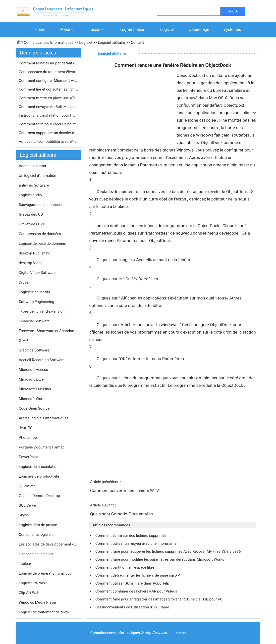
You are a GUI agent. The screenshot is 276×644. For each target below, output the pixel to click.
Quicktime (27, 486)
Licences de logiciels (36, 554)
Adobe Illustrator (33, 166)
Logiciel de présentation (39, 467)
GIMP (24, 341)
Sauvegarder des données (40, 205)
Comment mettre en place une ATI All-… (49, 98)
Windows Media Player (38, 602)
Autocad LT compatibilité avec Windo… (49, 142)
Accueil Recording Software (42, 360)
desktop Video (31, 263)
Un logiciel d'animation (38, 176)
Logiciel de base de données (42, 244)
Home (40, 29)
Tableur (25, 564)
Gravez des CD (31, 214)
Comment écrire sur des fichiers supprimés (131, 536)
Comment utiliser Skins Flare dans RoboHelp (133, 583)
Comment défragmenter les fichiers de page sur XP (138, 575)
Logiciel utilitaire (111, 43)
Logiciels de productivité (39, 476)
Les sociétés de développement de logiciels (49, 544)
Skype (24, 515)
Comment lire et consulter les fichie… (49, 89)
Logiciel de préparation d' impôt (45, 573)
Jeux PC (26, 428)
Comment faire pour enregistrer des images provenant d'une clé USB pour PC (159, 599)
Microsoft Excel (32, 379)
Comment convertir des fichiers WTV (125, 491)
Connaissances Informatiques (49, 43)
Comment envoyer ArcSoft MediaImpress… (49, 107)
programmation (132, 29)
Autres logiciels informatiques (44, 418)
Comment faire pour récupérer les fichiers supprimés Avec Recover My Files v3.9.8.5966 (168, 551)
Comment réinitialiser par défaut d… (48, 63)
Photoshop (28, 438)
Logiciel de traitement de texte (44, 612)
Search (233, 11)
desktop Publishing (35, 253)
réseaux (96, 29)
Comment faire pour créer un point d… (49, 124)
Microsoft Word (32, 399)
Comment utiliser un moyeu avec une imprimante (136, 544)
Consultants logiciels (36, 535)
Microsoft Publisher (35, 389)
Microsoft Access (33, 370)
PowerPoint (28, 457)
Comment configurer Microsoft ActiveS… (49, 81)
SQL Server (28, 505)
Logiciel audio (30, 195)
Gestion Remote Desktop (39, 496)
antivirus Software (34, 185)
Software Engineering (37, 302)
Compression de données (40, 234)
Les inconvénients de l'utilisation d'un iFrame (133, 607)
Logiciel (167, 29)
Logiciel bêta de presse (38, 525)
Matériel (67, 29)
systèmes (233, 29)
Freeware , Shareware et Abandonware (49, 331)
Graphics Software (34, 350)
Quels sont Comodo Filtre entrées (122, 514)
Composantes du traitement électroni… (49, 72)
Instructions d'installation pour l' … (47, 115)
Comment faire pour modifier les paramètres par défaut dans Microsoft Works (160, 559)
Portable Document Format (41, 447)
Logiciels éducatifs (34, 292)
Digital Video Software (37, 273)
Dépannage (199, 29)
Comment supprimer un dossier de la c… (49, 133)
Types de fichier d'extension (42, 311)
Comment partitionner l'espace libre (125, 567)
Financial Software (34, 321)
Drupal (24, 282)
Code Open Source (34, 408)
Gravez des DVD (32, 224)
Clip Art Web (29, 593)
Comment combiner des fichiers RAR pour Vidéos (137, 591)
